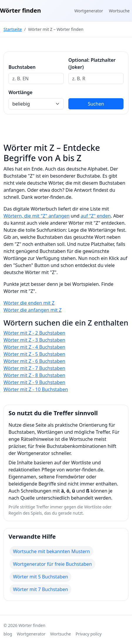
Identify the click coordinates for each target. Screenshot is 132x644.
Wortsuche (119, 11)
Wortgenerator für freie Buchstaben (52, 564)
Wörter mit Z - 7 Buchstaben (34, 368)
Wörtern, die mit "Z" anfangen (37, 216)
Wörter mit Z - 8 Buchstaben (34, 375)
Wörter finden (20, 10)
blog (8, 634)
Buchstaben (22, 67)
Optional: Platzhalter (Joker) (92, 64)
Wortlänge (21, 92)
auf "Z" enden (96, 216)
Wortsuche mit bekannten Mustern (51, 551)
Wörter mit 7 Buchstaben (40, 589)
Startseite (13, 29)
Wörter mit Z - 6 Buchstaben (34, 361)
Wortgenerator (89, 11)
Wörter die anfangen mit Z (33, 310)
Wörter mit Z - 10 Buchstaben (36, 389)
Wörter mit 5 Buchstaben (40, 577)
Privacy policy (89, 634)
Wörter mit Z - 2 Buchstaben (34, 333)
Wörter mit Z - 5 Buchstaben (34, 354)
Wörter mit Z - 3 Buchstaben (34, 340)
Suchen (96, 104)
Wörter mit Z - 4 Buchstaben (34, 347)
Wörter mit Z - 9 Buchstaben (34, 382)
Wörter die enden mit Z (29, 303)
